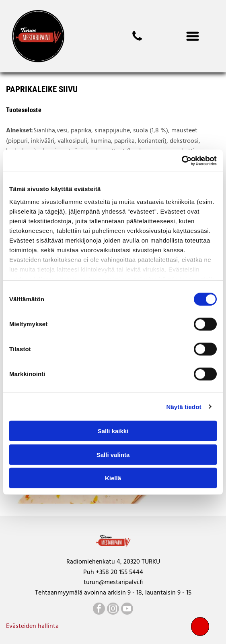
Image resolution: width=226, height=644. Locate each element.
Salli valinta (113, 454)
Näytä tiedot (184, 406)
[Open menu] (193, 36)
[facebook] (99, 610)
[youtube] (127, 610)
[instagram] (113, 610)
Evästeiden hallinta (32, 626)
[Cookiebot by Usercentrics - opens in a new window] (182, 160)
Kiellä (113, 478)
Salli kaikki (113, 431)
